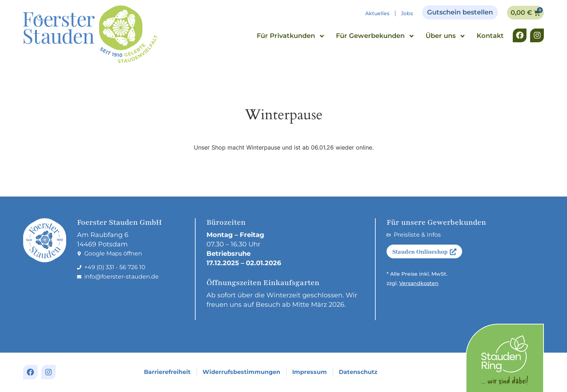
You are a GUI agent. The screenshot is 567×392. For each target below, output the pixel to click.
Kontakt (490, 36)
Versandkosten (419, 283)
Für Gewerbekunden (375, 36)
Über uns (446, 36)
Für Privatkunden (291, 36)
